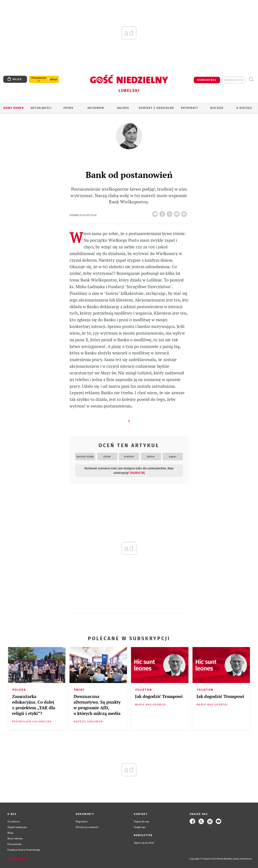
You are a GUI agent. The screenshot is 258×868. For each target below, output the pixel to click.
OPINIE (68, 108)
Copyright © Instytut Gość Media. (207, 859)
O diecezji (244, 108)
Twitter (170, 213)
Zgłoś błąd (17, 859)
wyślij (185, 213)
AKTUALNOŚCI (41, 108)
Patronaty (189, 108)
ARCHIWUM (96, 108)
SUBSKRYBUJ (207, 80)
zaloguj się (234, 80)
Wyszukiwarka (251, 79)
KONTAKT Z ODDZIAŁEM (156, 108)
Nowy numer (14, 108)
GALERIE (123, 108)
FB (163, 213)
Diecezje (217, 108)
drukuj (178, 213)
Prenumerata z (39, 79)
